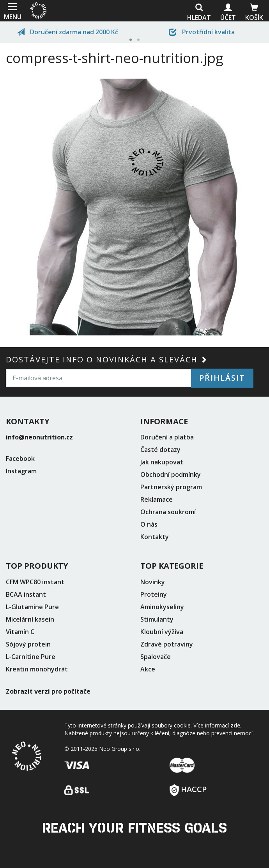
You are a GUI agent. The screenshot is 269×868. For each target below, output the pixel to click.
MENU (12, 11)
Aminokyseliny (162, 607)
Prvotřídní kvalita (202, 32)
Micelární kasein (30, 619)
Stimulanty (157, 619)
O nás (149, 524)
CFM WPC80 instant (35, 582)
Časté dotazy (160, 450)
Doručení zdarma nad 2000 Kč (67, 32)
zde (235, 725)
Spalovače (156, 657)
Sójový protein (28, 644)
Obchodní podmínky (171, 474)
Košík (254, 13)
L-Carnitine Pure (31, 657)
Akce (148, 669)
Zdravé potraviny (167, 644)
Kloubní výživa (162, 632)
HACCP (188, 787)
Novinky (153, 582)
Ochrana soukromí (168, 512)
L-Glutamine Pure (32, 607)
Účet (228, 13)
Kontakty (155, 537)
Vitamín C (20, 632)
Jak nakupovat (162, 462)
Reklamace (157, 499)
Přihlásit (222, 378)
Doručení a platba (167, 437)
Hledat (199, 13)
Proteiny (154, 594)
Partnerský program (171, 487)
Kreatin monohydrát (37, 669)
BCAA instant (26, 594)
